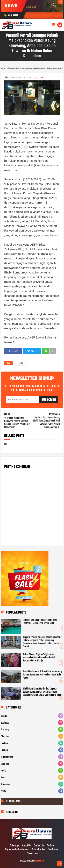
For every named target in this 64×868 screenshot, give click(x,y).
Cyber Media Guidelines (17, 850)
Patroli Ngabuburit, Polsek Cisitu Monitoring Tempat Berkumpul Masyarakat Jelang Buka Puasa (42, 675)
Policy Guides (38, 850)
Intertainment (7, 757)
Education (5, 737)
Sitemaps (15, 846)
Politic (3, 791)
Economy (5, 730)
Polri (21, 363)
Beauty (4, 716)
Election (4, 743)
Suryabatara (39, 861)
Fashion (4, 750)
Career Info (32, 854)
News (3, 778)
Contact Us (39, 846)
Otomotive (5, 784)
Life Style (5, 764)
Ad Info (50, 846)
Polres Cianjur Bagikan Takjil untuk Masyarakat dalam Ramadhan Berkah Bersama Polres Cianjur (39, 658)
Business (5, 723)
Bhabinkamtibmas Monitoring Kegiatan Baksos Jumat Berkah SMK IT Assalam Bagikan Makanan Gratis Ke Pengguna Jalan (42, 692)
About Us (27, 846)
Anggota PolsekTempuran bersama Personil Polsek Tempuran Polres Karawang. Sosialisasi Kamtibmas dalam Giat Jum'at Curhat (42, 642)
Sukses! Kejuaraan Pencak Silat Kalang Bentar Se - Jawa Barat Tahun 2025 (40, 622)
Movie (3, 771)
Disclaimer (53, 850)
